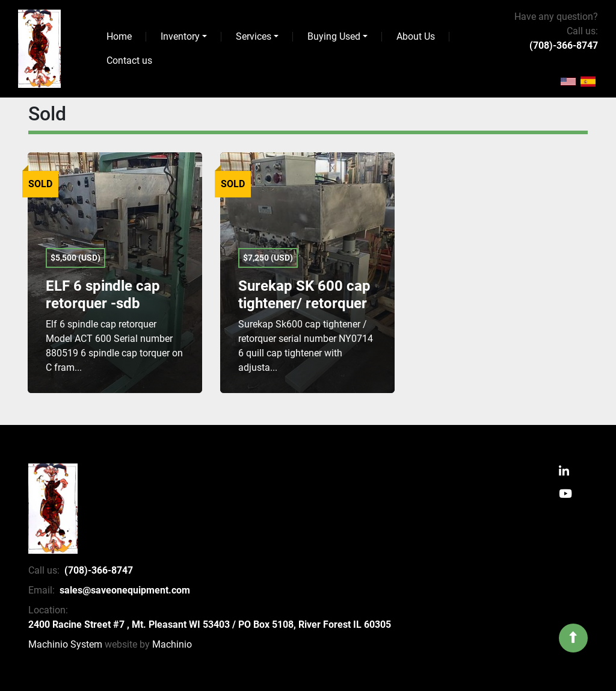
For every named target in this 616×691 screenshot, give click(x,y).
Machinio (172, 644)
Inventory (180, 36)
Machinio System (65, 644)
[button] (184, 37)
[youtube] (565, 494)
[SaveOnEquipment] (53, 509)
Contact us (129, 60)
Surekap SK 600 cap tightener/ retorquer (304, 295)
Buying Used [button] (334, 36)
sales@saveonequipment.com (125, 590)
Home (119, 36)
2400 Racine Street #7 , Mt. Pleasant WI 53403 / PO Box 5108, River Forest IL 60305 (210, 624)
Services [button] (254, 36)
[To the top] (573, 638)
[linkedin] (564, 472)
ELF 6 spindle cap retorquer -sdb (103, 295)
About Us (416, 36)
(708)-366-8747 (564, 45)
